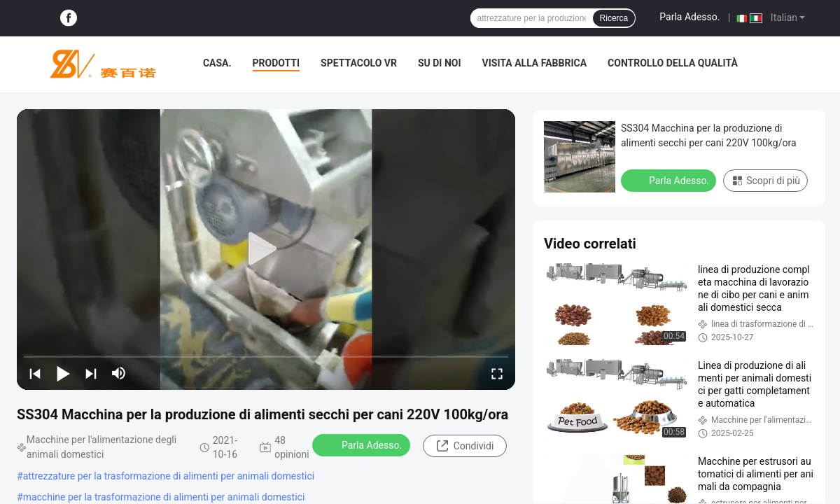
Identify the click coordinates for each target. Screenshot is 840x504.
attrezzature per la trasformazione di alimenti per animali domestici (169, 476)
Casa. (217, 63)
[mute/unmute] (119, 373)
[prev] (35, 373)
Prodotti (276, 63)
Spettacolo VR (359, 63)
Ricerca (614, 18)
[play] (266, 249)
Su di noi (440, 63)
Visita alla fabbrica (534, 63)
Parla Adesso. (689, 17)
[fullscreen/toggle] (497, 373)
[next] (91, 373)
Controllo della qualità (673, 63)
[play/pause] (63, 373)
